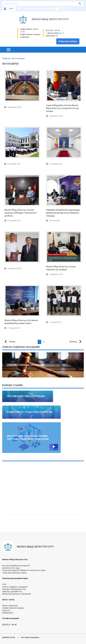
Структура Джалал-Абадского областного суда (24, 570)
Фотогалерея (18, 58)
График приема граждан (13, 608)
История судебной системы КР (16, 566)
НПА (4, 584)
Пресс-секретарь (10, 606)
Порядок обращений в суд (14, 589)
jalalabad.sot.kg (9, 637)
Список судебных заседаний (15, 587)
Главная (6, 58)
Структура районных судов (14, 573)
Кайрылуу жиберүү (68, 41)
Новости (6, 610)
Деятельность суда (11, 568)
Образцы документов (12, 591)
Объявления (8, 613)
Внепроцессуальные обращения (17, 594)
